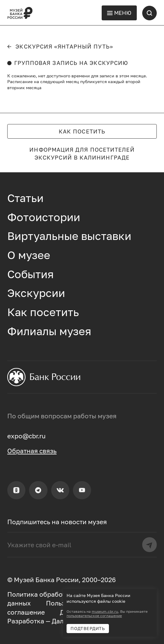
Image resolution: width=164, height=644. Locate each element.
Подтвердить (88, 629)
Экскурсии (36, 293)
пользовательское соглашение (94, 616)
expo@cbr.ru (26, 436)
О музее (29, 255)
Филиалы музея (49, 331)
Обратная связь (32, 451)
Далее (61, 621)
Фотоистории (44, 217)
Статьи (25, 198)
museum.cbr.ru (105, 612)
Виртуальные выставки (69, 236)
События (31, 274)
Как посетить (82, 131)
